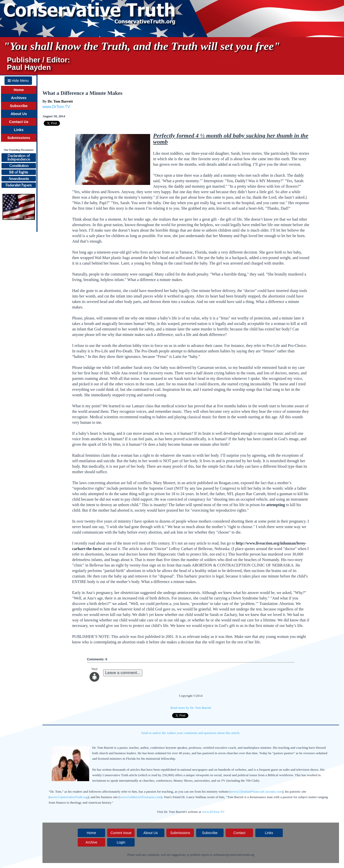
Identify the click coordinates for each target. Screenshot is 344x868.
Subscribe (19, 106)
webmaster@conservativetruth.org (234, 855)
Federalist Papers (19, 185)
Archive (92, 842)
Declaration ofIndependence (19, 157)
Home (19, 90)
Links (19, 130)
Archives (19, 98)
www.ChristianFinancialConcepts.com (256, 792)
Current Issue (121, 833)
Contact (239, 833)
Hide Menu (18, 81)
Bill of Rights (19, 172)
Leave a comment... (123, 673)
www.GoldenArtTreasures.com (140, 797)
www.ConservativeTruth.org (69, 797)
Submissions (19, 138)
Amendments (19, 179)
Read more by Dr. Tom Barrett (191, 708)
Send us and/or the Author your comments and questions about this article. (191, 733)
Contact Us (19, 122)
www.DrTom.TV (56, 107)
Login (121, 842)
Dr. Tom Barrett (60, 101)
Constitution (19, 166)
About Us (19, 114)
